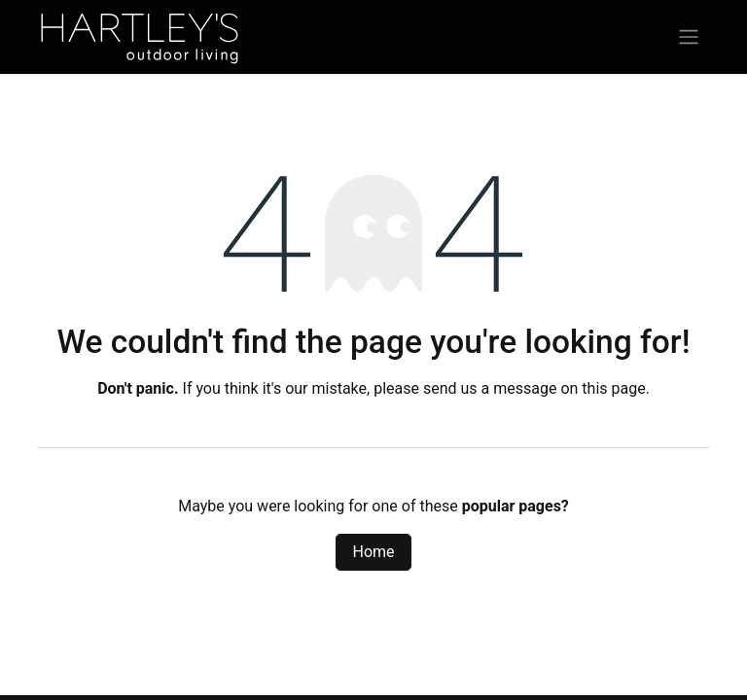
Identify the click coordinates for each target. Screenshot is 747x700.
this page (613, 388)
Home (373, 552)
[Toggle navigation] (689, 37)
